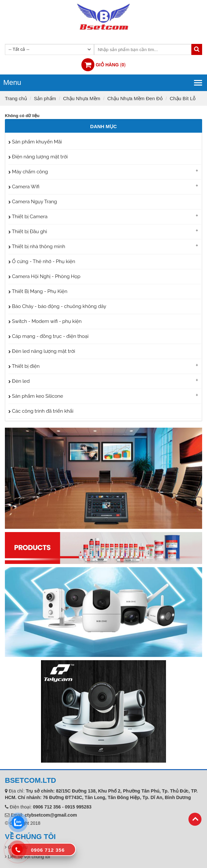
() (111, 65)
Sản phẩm (45, 98)
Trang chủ (16, 98)
